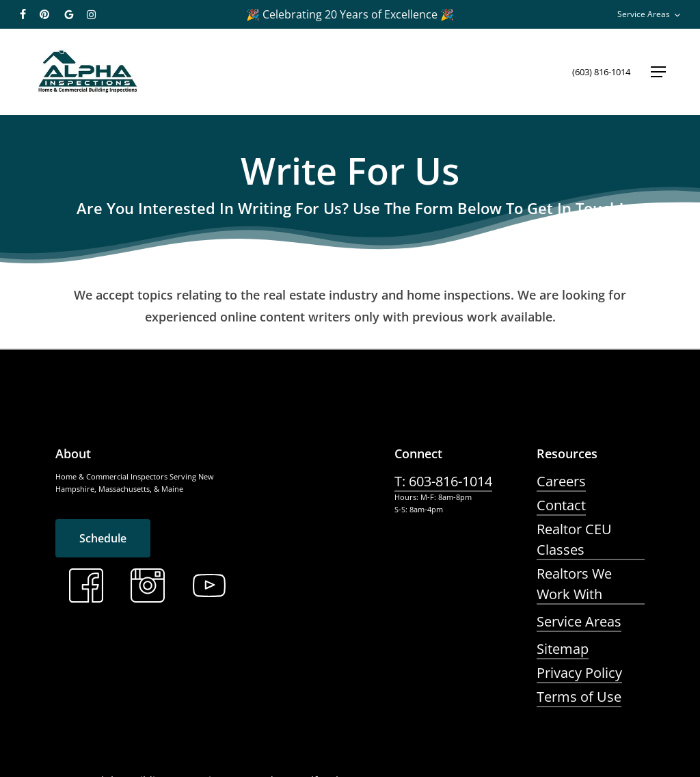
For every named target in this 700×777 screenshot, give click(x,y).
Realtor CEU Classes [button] (574, 539)
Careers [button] (561, 481)
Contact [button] (561, 505)
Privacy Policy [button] (579, 673)
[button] (658, 72)
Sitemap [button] (563, 649)
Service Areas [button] (579, 621)
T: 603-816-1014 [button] (443, 481)
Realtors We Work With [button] (574, 584)
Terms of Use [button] (579, 697)
